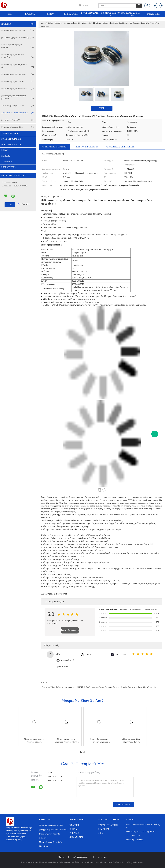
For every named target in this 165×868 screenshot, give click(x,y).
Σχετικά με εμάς (10, 133)
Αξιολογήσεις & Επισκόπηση (120, 147)
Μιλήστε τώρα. (153, 14)
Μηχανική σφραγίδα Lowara (18, 82)
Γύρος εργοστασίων (90, 14)
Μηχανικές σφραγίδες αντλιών (18, 30)
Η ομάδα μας (76, 837)
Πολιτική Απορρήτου (81, 857)
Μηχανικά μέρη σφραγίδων (18, 127)
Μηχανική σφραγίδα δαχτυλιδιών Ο (18, 66)
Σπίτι (10, 14)
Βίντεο (50, 14)
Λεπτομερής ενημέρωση (55, 147)
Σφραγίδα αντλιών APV (18, 120)
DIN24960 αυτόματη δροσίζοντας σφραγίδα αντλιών (98, 687)
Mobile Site (103, 857)
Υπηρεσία (74, 833)
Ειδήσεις (6, 156)
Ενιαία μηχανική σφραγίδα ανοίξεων (18, 46)
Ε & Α (100, 833)
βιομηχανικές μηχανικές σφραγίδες (18, 38)
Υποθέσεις (7, 162)
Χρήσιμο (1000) (67, 660)
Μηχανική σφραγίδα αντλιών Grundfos (18, 56)
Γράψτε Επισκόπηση (70, 630)
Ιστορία (73, 829)
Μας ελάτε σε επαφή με (130, 14)
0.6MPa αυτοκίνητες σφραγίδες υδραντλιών (139, 687)
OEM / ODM (103, 829)
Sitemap (61, 857)
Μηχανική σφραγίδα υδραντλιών (18, 89)
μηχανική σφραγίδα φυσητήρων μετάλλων (18, 97)
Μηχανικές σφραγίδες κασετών (18, 74)
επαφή (5, 150)
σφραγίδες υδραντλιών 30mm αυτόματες (58, 687)
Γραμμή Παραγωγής (108, 825)
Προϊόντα (30, 14)
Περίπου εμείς (70, 14)
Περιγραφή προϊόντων (87, 147)
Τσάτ (102, 108)
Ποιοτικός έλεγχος (110, 14)
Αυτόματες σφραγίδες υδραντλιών (18, 113)
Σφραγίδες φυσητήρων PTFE (18, 106)
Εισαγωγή (74, 825)
